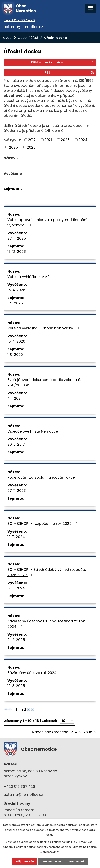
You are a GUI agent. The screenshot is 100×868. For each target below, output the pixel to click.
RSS (69, 73)
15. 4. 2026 (16, 290)
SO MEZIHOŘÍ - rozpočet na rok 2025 (43, 523)
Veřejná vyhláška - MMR (32, 277)
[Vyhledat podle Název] (50, 165)
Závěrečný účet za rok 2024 (36, 673)
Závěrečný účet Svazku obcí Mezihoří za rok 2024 (46, 624)
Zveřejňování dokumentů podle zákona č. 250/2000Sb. (44, 382)
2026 (31, 147)
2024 (83, 140)
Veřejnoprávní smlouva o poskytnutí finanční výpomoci (47, 222)
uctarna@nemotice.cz (23, 27)
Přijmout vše (25, 862)
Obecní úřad (28, 38)
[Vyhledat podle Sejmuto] (50, 196)
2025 (13, 147)
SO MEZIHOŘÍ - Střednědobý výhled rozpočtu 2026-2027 (47, 572)
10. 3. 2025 (16, 686)
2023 (65, 140)
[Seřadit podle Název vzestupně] (18, 157)
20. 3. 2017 (16, 444)
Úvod (7, 38)
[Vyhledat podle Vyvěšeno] (50, 181)
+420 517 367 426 (19, 20)
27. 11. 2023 (17, 491)
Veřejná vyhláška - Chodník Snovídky (44, 328)
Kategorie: (13, 139)
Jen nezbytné (51, 862)
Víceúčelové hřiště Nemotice (33, 431)
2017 (32, 140)
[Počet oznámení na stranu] (67, 721)
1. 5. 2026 (15, 303)
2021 (48, 140)
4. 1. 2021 (14, 398)
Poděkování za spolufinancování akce (41, 477)
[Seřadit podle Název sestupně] (18, 159)
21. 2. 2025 (16, 640)
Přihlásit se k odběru (63, 62)
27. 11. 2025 (17, 238)
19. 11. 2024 (16, 537)
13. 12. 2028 (17, 251)
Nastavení (76, 862)
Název (9, 158)
